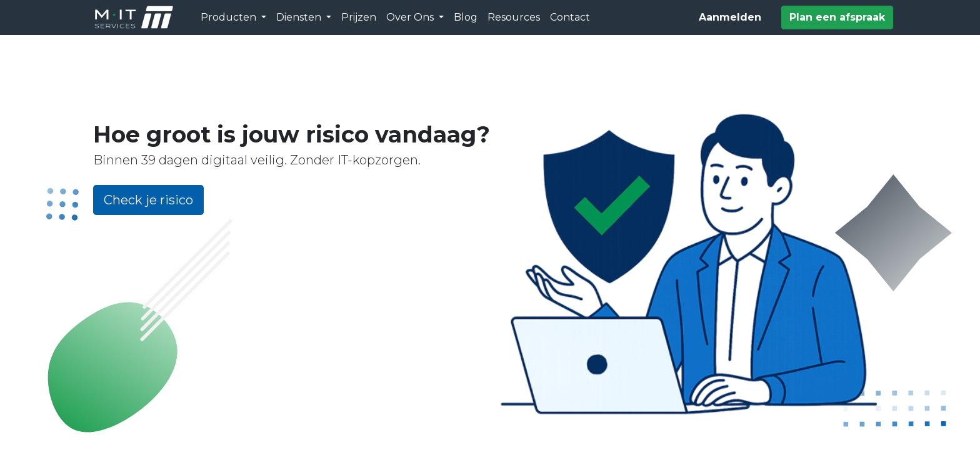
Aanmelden (730, 17)
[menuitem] (359, 17)
